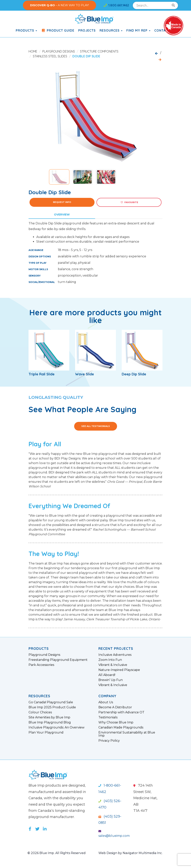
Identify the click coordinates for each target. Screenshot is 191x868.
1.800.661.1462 (116, 5)
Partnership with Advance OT (121, 712)
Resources (111, 30)
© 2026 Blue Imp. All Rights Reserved (57, 853)
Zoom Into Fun (110, 660)
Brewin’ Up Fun (111, 680)
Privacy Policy (109, 741)
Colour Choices (40, 712)
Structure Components (99, 51)
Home (33, 51)
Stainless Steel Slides (50, 56)
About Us (106, 702)
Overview (62, 215)
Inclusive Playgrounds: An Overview (56, 727)
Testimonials (108, 717)
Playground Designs (59, 51)
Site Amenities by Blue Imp (49, 717)
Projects (87, 30)
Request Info (62, 202)
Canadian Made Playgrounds (121, 727)
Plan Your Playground (46, 733)
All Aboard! (107, 675)
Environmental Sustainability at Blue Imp (127, 734)
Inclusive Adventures (115, 655)
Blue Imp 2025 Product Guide (52, 707)
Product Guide (58, 30)
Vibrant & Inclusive (113, 665)
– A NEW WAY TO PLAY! (59, 5)
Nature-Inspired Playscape (119, 670)
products (26, 30)
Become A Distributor (115, 707)
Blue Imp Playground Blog (50, 722)
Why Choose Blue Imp (116, 722)
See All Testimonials (96, 426)
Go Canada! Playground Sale (51, 702)
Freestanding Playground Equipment (58, 660)
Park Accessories (41, 665)
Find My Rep (138, 30)
